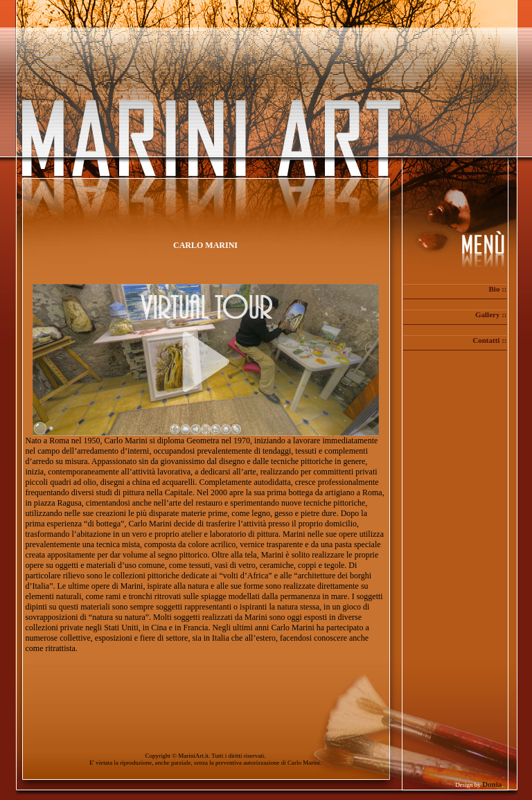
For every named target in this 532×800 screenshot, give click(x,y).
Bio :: (498, 289)
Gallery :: (491, 314)
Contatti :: (489, 340)
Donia (492, 784)
